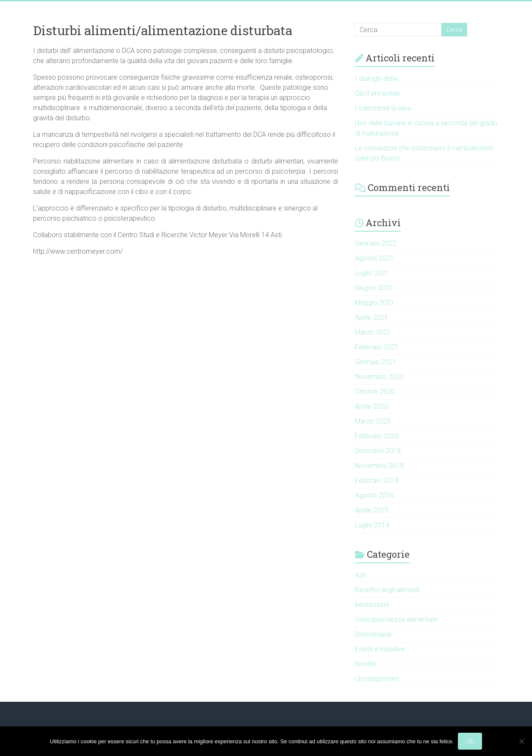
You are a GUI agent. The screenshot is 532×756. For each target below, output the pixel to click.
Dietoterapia (373, 634)
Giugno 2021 (374, 288)
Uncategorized (377, 679)
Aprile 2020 (372, 406)
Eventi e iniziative (380, 649)
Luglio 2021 (372, 273)
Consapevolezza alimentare (396, 619)
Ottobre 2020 (375, 392)
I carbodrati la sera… (385, 108)
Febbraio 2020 (377, 436)
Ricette (366, 664)
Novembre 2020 (379, 377)
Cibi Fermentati (377, 93)
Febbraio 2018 (377, 480)
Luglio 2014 (372, 525)
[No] (521, 741)
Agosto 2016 (374, 495)
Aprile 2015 (372, 510)
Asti (360, 575)
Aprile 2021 (372, 317)
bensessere (372, 605)
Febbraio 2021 (377, 347)
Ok (470, 741)
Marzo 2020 (373, 421)
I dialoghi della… (378, 79)
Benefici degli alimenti (387, 590)
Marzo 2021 (373, 332)
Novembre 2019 (379, 466)
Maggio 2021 (375, 303)
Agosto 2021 (374, 258)
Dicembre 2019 (378, 451)
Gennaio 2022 (376, 243)
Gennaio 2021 (376, 362)
